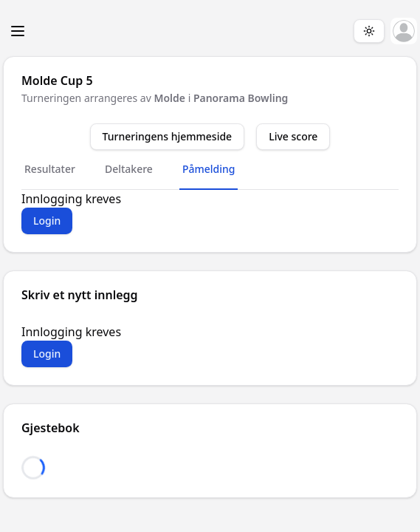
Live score (293, 136)
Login (47, 221)
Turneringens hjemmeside (168, 136)
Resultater (50, 169)
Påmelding (209, 169)
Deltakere (129, 169)
